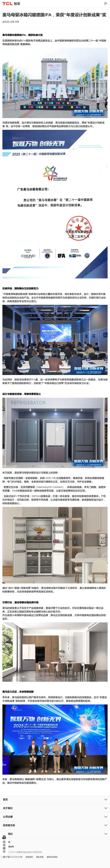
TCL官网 (7, 842)
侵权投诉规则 (52, 857)
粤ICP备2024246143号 (13, 857)
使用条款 (29, 857)
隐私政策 (40, 857)
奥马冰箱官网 (8, 847)
